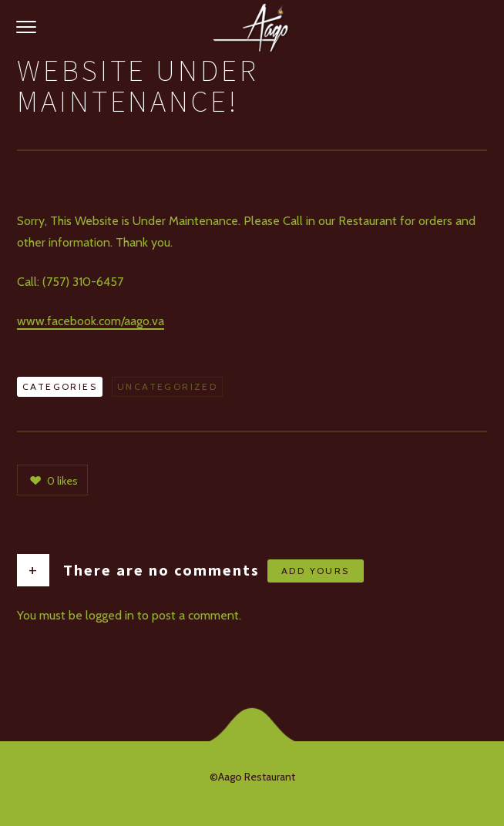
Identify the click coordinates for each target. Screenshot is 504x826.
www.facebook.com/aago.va (91, 321)
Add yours (316, 571)
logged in (110, 615)
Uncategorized (167, 386)
